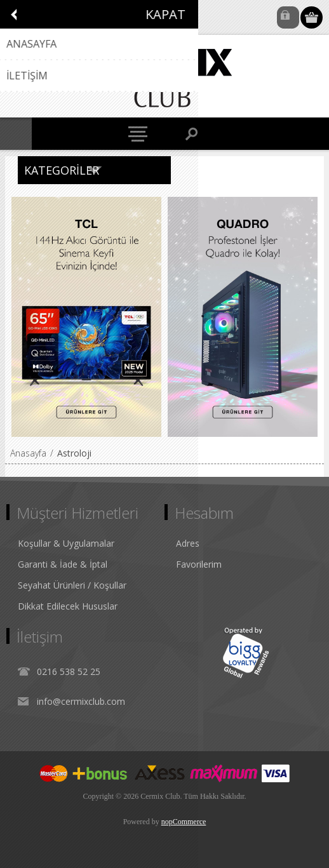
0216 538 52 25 (69, 671)
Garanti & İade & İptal (63, 564)
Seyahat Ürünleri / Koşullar (72, 585)
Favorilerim (199, 564)
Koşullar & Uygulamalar (66, 543)
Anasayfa (28, 453)
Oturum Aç (288, 17)
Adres (188, 543)
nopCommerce (184, 822)
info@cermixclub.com (81, 701)
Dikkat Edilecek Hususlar (68, 606)
